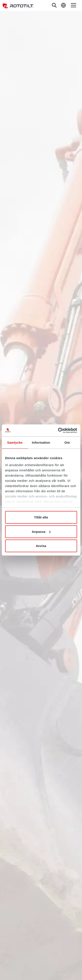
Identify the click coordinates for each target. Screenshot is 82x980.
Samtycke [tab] (15, 442)
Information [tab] (41, 442)
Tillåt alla (41, 517)
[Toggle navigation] (73, 5)
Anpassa (41, 531)
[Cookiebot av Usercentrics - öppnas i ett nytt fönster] (58, 430)
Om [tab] (67, 442)
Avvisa (41, 546)
